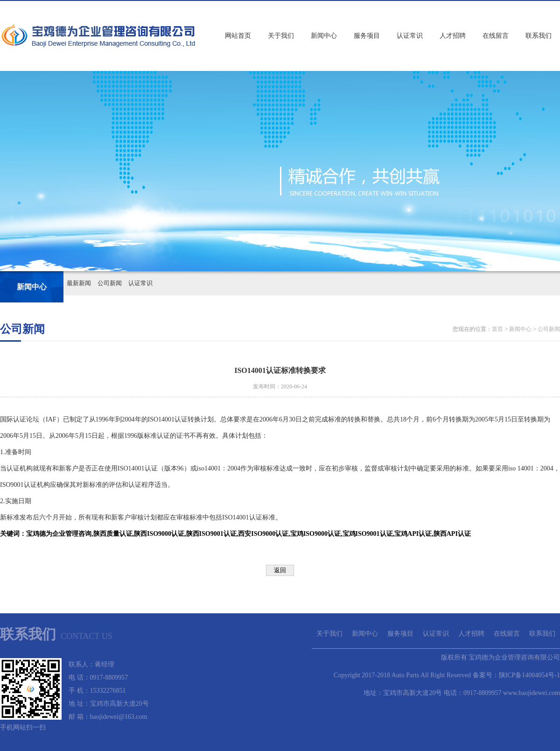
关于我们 (281, 36)
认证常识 (410, 36)
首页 (497, 329)
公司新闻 (110, 283)
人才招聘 (453, 36)
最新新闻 (79, 283)
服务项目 (367, 36)
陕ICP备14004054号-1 (529, 675)
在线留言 (496, 36)
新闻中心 (324, 36)
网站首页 (238, 36)
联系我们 (539, 36)
